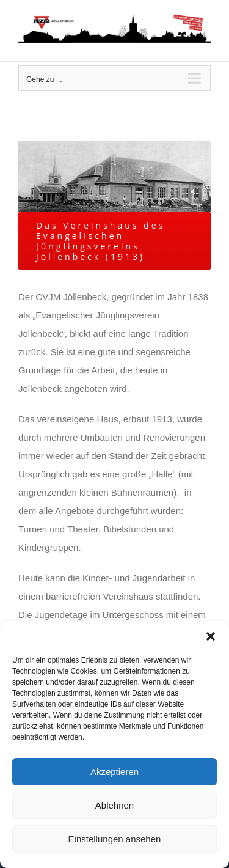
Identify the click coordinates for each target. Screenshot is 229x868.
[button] (211, 636)
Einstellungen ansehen (115, 839)
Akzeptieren (114, 772)
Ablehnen (114, 805)
